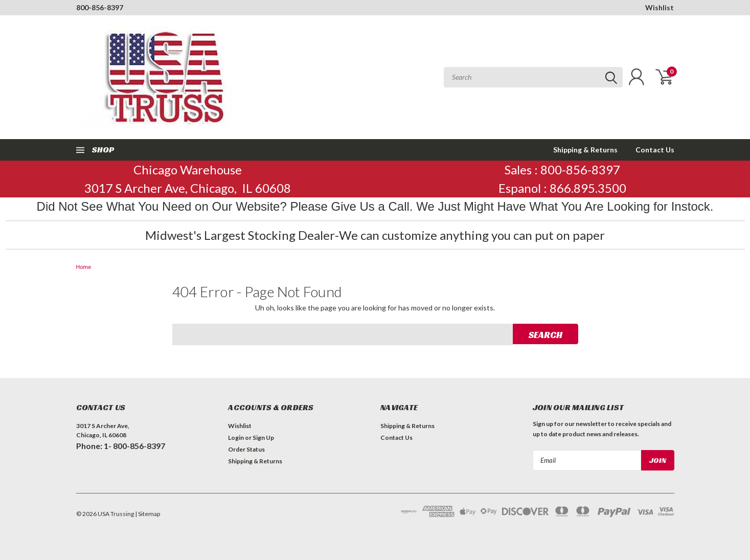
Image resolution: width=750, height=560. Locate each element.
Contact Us (655, 150)
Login (236, 438)
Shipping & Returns (585, 150)
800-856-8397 (100, 7)
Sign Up (263, 438)
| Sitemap (147, 514)
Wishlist (660, 7)
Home (84, 267)
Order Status (246, 449)
